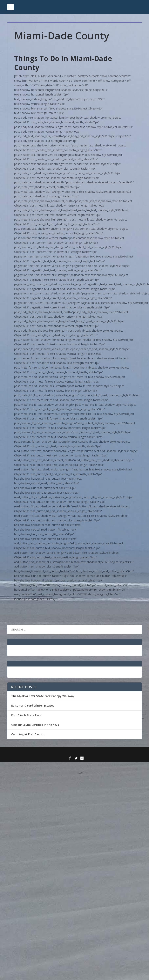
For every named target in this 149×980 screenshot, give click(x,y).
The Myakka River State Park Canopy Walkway (43, 696)
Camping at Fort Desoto (28, 734)
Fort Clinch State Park (26, 715)
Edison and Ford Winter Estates (33, 705)
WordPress (102, 752)
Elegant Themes (66, 752)
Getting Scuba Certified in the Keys (35, 725)
